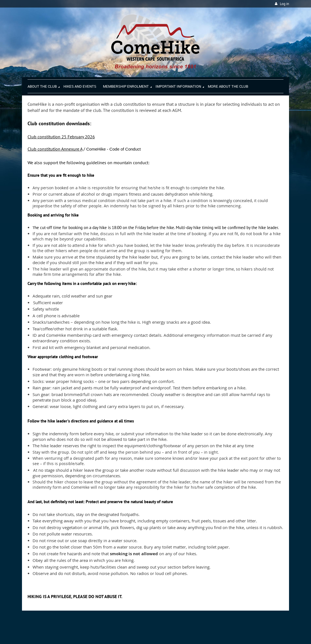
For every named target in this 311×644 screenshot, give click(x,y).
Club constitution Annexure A (55, 149)
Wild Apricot (241, 633)
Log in (284, 4)
